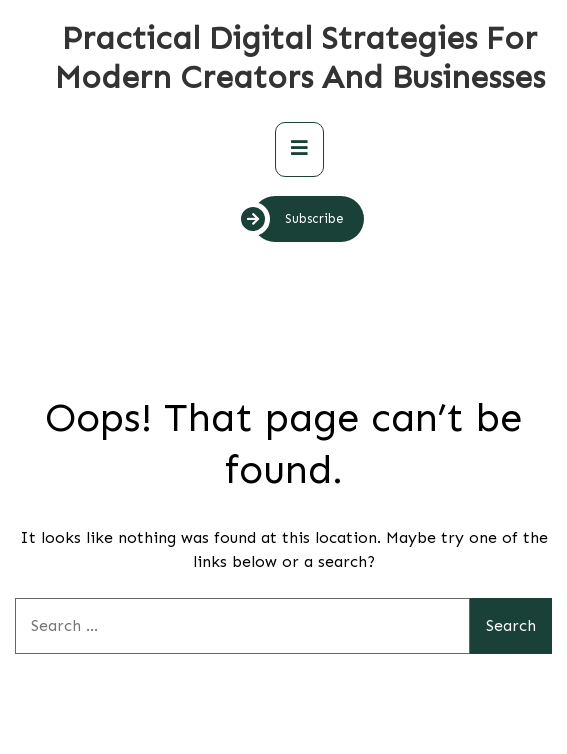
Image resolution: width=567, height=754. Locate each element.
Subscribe (298, 219)
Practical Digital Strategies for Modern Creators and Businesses (300, 57)
